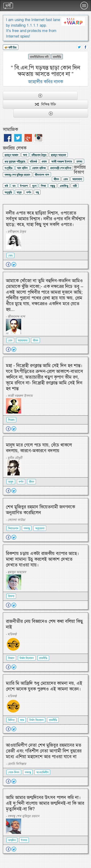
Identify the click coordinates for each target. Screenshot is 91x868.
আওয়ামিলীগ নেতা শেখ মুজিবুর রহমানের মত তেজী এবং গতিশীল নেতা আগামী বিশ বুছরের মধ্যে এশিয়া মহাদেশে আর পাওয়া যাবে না (44, 751)
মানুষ (19, 192)
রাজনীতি (57, 57)
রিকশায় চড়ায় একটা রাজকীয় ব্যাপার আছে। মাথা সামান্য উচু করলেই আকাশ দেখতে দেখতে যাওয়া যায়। (42, 559)
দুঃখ (34, 186)
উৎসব (24, 840)
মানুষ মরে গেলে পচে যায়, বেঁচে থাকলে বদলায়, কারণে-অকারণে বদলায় (39, 448)
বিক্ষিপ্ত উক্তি (45, 104)
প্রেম (66, 179)
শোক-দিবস (14, 772)
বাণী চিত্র (10, 48)
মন (14, 186)
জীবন (56, 179)
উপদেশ (24, 186)
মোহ (10, 256)
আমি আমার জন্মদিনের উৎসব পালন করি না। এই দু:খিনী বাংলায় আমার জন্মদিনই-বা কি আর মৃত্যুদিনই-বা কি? (45, 803)
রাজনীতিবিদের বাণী (39, 57)
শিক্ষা (43, 186)
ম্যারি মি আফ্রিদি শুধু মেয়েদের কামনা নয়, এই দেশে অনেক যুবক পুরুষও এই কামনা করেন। (44, 686)
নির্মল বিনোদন (27, 658)
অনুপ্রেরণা (40, 528)
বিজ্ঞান (11, 658)
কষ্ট (6, 186)
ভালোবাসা (77, 179)
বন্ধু (37, 192)
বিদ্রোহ (11, 420)
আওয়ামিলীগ (42, 772)
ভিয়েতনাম (13, 528)
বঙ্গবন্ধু (27, 528)
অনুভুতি (8, 192)
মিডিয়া (11, 720)
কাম (22, 720)
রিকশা (11, 596)
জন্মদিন (12, 840)
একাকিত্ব (64, 186)
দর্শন (29, 192)
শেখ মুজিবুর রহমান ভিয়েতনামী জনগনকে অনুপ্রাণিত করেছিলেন (40, 510)
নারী (75, 186)
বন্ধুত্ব (53, 186)
